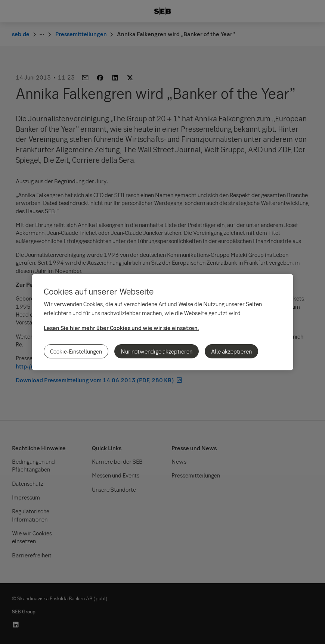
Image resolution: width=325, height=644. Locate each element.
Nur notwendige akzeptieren (157, 351)
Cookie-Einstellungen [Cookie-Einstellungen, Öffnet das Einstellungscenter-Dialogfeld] (76, 351)
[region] (162, 322)
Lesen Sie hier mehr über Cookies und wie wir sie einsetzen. (121, 328)
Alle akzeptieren (231, 351)
